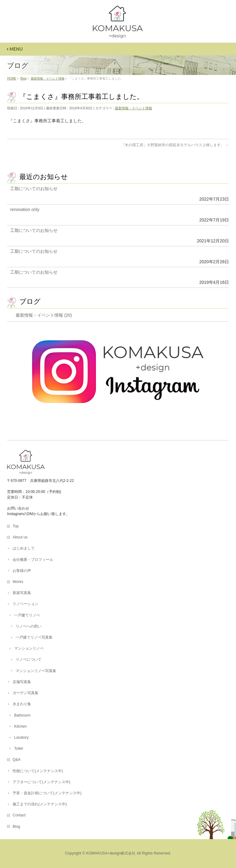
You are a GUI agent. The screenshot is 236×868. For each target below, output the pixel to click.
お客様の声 (22, 571)
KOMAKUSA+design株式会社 (111, 853)
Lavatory (21, 737)
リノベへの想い (29, 626)
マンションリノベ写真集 (36, 671)
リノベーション (26, 604)
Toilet (19, 749)
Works (18, 582)
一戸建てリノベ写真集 (34, 637)
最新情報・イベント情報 (134, 108)
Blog (16, 827)
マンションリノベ (29, 648)
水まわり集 (22, 704)
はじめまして (24, 548)
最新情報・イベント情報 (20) (44, 315)
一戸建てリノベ (27, 615)
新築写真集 (22, 593)
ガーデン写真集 (26, 693)
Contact (19, 815)
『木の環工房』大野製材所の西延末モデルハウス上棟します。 (175, 145)
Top (16, 526)
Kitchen (20, 726)
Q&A (17, 760)
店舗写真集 (22, 682)
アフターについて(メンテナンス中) (41, 782)
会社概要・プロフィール (33, 560)
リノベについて (29, 659)
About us (20, 537)
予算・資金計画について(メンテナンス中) (47, 793)
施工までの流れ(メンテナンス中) (40, 804)
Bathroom (22, 715)
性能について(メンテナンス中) (38, 771)
